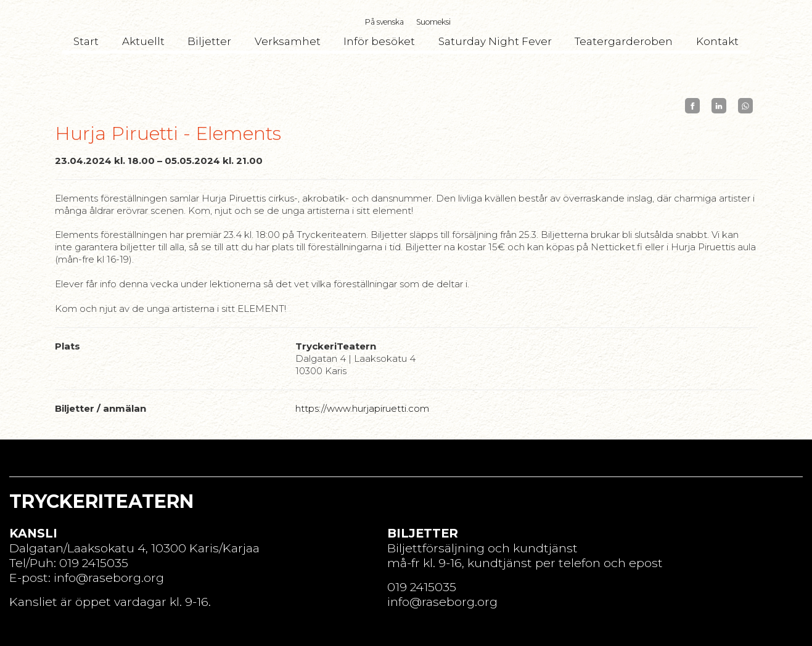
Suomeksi (433, 22)
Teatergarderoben (624, 41)
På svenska (384, 22)
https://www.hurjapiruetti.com (362, 408)
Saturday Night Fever (495, 41)
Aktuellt (143, 41)
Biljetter (209, 41)
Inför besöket (379, 41)
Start (86, 41)
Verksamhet (288, 41)
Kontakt (717, 41)
